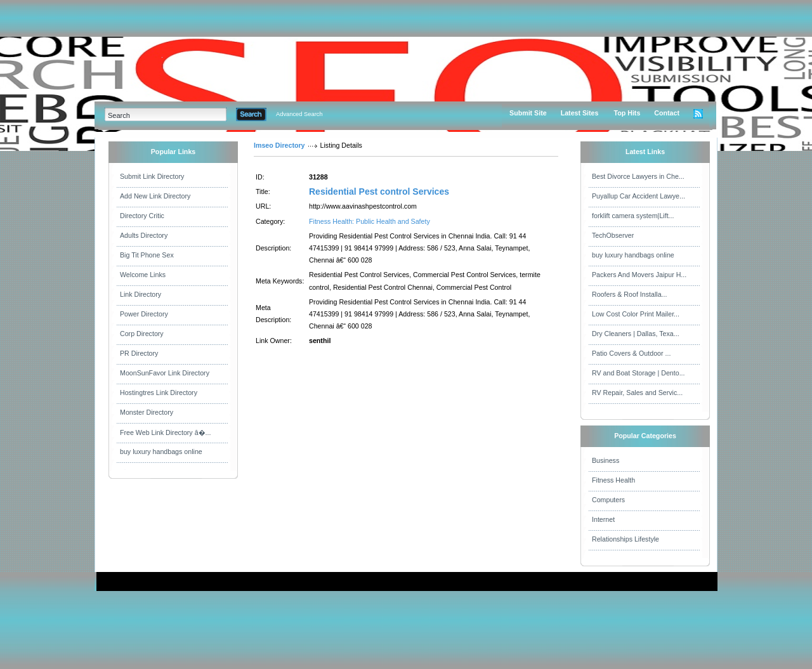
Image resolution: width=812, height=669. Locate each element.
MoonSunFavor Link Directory (165, 373)
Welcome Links (143, 275)
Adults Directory (144, 235)
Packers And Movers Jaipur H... (639, 275)
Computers (608, 500)
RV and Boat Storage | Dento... (638, 373)
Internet (603, 519)
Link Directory (141, 294)
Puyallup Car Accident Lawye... (638, 196)
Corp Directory (142, 334)
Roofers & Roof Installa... (629, 294)
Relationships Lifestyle (625, 539)
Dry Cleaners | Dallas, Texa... (636, 334)
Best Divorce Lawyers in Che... (638, 176)
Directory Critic (142, 216)
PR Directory (139, 353)
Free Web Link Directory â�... (165, 432)
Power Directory (144, 314)
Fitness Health (613, 480)
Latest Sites (580, 113)
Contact (667, 113)
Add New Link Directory (155, 196)
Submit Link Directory (152, 176)
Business (606, 460)
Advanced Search (299, 114)
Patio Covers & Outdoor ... (631, 353)
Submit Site (528, 113)
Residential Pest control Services (379, 192)
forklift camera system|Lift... (633, 216)
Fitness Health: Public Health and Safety (370, 221)
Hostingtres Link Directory (159, 393)
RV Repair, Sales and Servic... (637, 393)
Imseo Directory (279, 145)
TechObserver (613, 235)
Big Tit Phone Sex (147, 255)
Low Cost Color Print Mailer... (636, 314)
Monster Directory (147, 412)
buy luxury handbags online (161, 451)
